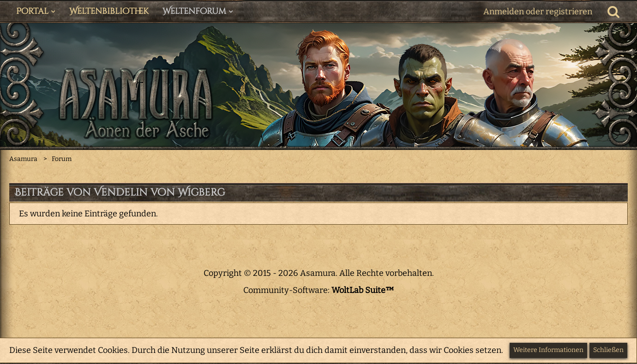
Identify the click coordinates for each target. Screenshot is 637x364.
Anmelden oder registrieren (538, 12)
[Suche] (613, 12)
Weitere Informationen (548, 350)
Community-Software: (319, 290)
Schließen (608, 350)
